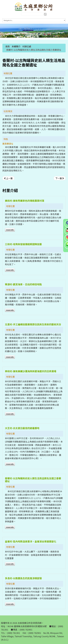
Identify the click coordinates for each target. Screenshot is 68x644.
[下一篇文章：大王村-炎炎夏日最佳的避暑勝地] (60, 178)
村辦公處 (27, 46)
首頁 (8, 46)
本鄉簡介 (16, 46)
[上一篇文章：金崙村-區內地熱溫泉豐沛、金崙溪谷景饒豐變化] (8, 178)
